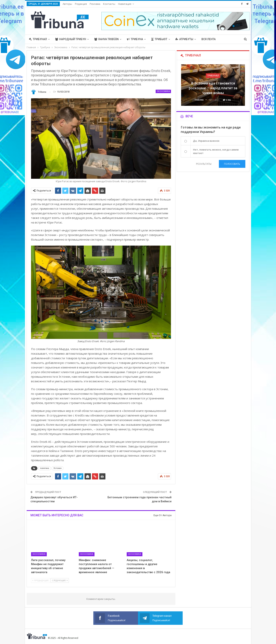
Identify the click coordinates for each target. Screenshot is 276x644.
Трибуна (135, 39)
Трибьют (159, 39)
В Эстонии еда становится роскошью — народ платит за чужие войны (213, 88)
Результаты (204, 164)
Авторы (67, 4)
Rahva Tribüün (106, 39)
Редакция (81, 4)
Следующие (60, 580)
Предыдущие (41, 580)
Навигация (125, 4)
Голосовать (232, 164)
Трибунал (38, 39)
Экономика (163, 91)
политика (45, 468)
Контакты (109, 4)
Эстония (58, 468)
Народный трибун (71, 39)
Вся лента (209, 39)
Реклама (95, 4)
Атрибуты (184, 39)
